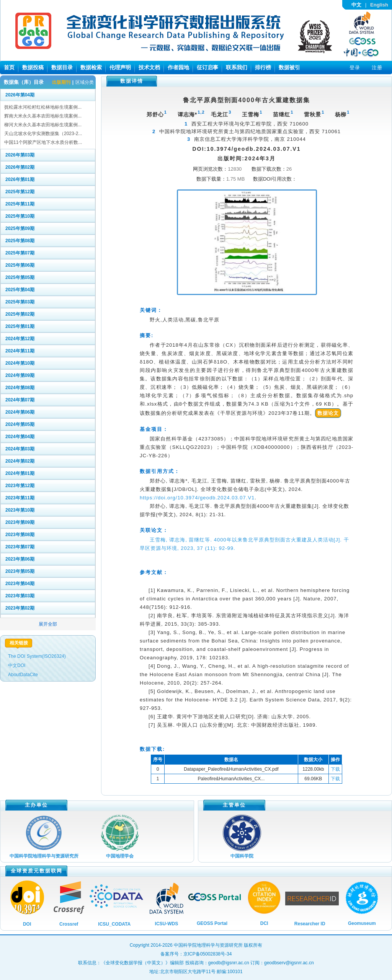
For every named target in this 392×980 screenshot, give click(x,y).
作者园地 (178, 67)
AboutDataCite (23, 675)
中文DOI (17, 665)
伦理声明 (120, 67)
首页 (9, 67)
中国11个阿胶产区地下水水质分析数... (43, 142)
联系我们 (237, 67)
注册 (377, 68)
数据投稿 (33, 67)
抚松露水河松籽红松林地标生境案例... (43, 107)
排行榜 (263, 67)
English (379, 5)
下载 (335, 769)
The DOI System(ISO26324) (37, 656)
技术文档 (149, 67)
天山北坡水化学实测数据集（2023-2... (43, 134)
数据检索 (91, 67)
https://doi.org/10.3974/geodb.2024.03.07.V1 (197, 498)
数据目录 (62, 67)
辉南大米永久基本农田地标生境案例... (43, 116)
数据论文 (328, 413)
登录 (355, 68)
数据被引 (289, 67)
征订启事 (207, 67)
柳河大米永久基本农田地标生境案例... (43, 125)
